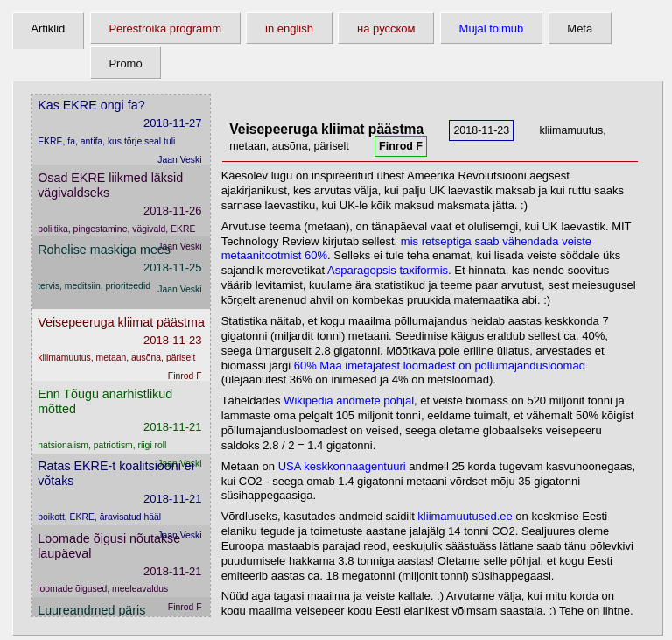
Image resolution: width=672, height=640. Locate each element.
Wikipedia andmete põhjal (349, 401)
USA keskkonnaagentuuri (342, 466)
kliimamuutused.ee (465, 516)
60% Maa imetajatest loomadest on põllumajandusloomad (440, 366)
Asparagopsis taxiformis (388, 270)
